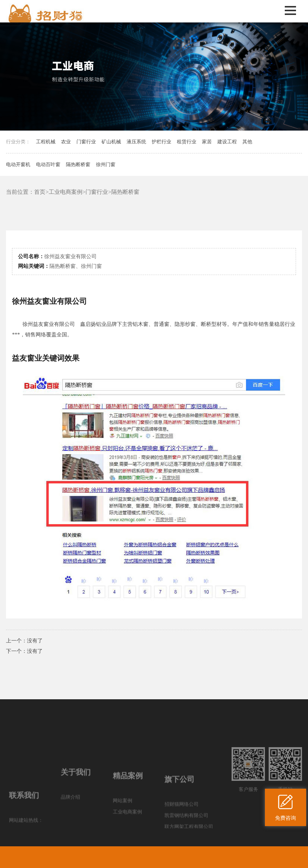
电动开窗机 (18, 164)
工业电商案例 (66, 192)
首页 (40, 192)
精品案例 (128, 808)
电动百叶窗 (48, 164)
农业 (66, 142)
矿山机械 (111, 142)
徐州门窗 (106, 164)
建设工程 (227, 142)
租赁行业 (187, 142)
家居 (207, 142)
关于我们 (76, 802)
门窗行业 (86, 142)
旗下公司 (179, 814)
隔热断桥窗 (78, 164)
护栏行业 (161, 142)
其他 (247, 142)
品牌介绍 (70, 827)
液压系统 (136, 142)
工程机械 (46, 142)
